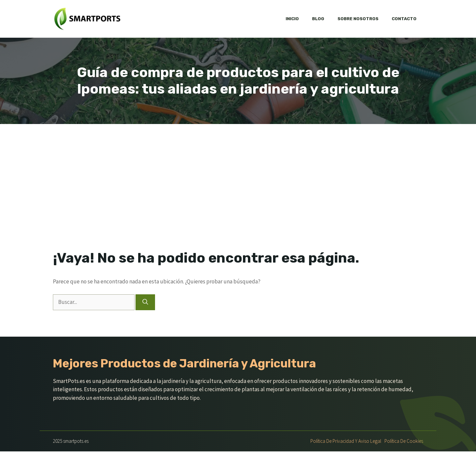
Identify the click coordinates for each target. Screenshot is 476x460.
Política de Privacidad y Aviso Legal (346, 441)
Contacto (404, 19)
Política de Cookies (404, 441)
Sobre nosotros (358, 19)
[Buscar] (145, 302)
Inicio (292, 19)
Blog (318, 19)
